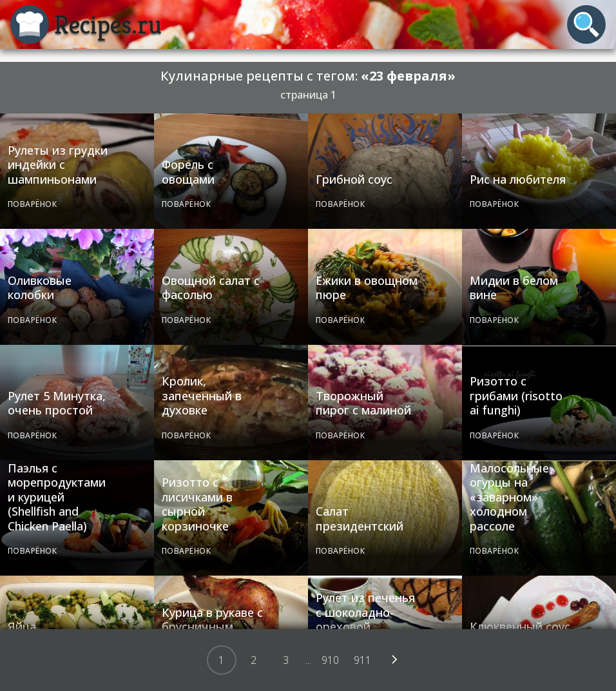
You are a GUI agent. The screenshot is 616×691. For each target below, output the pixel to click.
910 (330, 660)
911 (362, 660)
